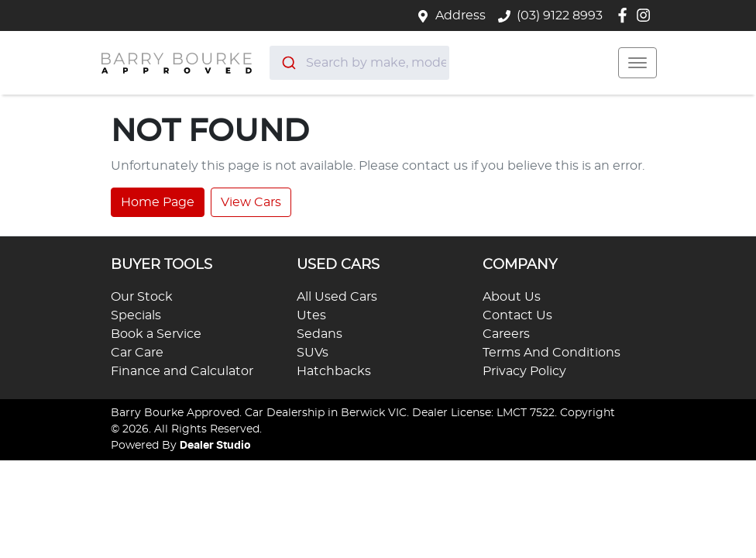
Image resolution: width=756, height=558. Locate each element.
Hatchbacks (334, 371)
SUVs (313, 353)
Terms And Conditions (552, 353)
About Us (512, 297)
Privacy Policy (524, 371)
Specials (136, 315)
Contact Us (517, 315)
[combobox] (359, 63)
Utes (311, 315)
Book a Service (156, 334)
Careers (506, 334)
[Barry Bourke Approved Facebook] (625, 15)
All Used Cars (337, 297)
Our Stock (142, 297)
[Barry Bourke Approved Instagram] (646, 15)
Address (460, 15)
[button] (637, 63)
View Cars (251, 202)
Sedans (320, 334)
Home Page (158, 202)
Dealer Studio (215, 446)
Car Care (137, 353)
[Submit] (288, 63)
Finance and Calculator (182, 371)
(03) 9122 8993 (560, 15)
